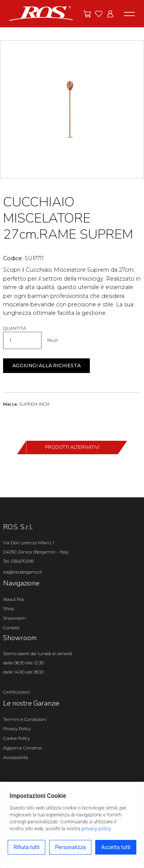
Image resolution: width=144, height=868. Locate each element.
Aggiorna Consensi (22, 748)
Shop (8, 609)
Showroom (15, 618)
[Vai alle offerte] (87, 14)
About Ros (14, 599)
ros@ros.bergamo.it (22, 572)
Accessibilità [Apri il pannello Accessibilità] (16, 758)
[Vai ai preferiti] (99, 14)
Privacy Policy (17, 729)
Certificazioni (17, 692)
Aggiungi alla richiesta (46, 365)
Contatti (11, 628)
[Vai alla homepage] (41, 13)
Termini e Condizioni (25, 719)
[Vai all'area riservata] (110, 14)
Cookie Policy (17, 738)
